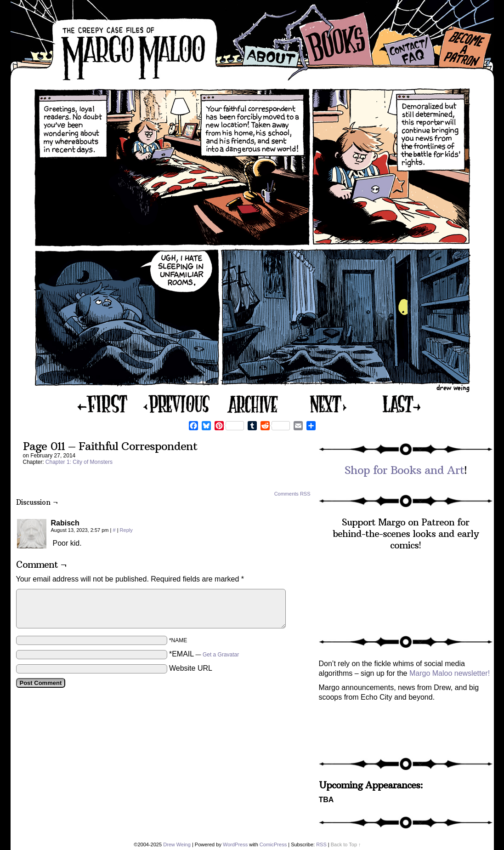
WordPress (235, 844)
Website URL (191, 668)
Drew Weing (177, 844)
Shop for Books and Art (404, 470)
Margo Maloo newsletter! (450, 673)
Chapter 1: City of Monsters (79, 462)
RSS (321, 844)
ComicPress (273, 844)
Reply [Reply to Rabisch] (126, 530)
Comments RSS (292, 494)
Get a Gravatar (221, 655)
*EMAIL (204, 654)
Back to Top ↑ (346, 844)
